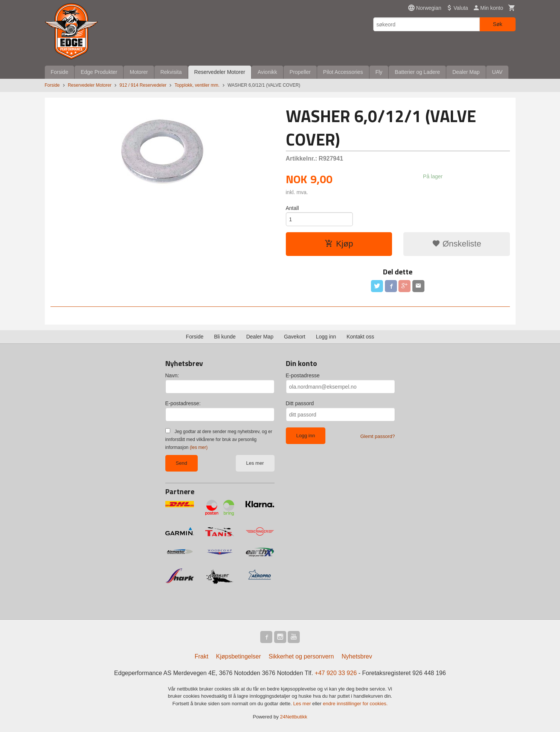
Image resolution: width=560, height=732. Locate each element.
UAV (497, 72)
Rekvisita (171, 72)
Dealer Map (466, 72)
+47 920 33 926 (336, 673)
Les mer (255, 463)
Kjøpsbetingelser (239, 656)
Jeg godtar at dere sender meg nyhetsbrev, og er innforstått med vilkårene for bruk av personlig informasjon (219, 440)
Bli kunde (225, 337)
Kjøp (339, 244)
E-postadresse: (183, 403)
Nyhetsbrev (357, 656)
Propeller (300, 72)
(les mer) (199, 447)
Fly (379, 72)
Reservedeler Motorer (220, 72)
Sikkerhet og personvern (301, 656)
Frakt (201, 656)
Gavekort (295, 337)
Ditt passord (300, 403)
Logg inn (326, 337)
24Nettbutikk (294, 717)
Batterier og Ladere (417, 72)
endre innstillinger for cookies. (355, 704)
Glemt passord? (378, 436)
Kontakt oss (360, 337)
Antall (292, 208)
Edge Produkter (99, 72)
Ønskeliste (457, 244)
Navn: (172, 375)
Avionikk (267, 72)
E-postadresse (303, 375)
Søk (498, 24)
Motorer (139, 72)
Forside (60, 72)
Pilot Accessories (343, 72)
